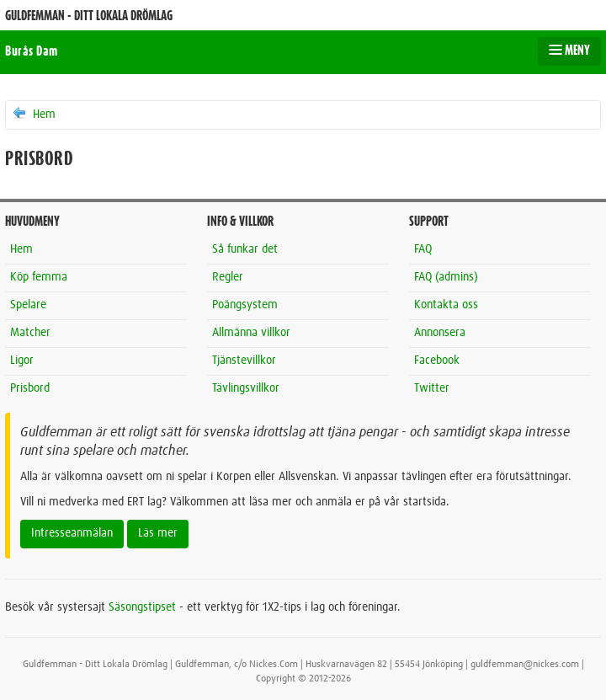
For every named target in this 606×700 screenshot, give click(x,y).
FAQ (423, 249)
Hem (33, 114)
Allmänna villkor (251, 333)
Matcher (30, 333)
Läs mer (158, 533)
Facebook (437, 361)
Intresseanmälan (72, 533)
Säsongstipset (142, 607)
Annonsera (440, 333)
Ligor (22, 361)
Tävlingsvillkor (246, 388)
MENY (569, 51)
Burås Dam (32, 51)
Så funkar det (245, 249)
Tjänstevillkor (244, 361)
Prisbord (30, 388)
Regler (228, 277)
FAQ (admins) (446, 277)
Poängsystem (245, 305)
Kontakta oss (446, 305)
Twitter (432, 388)
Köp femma (39, 277)
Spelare (28, 305)
